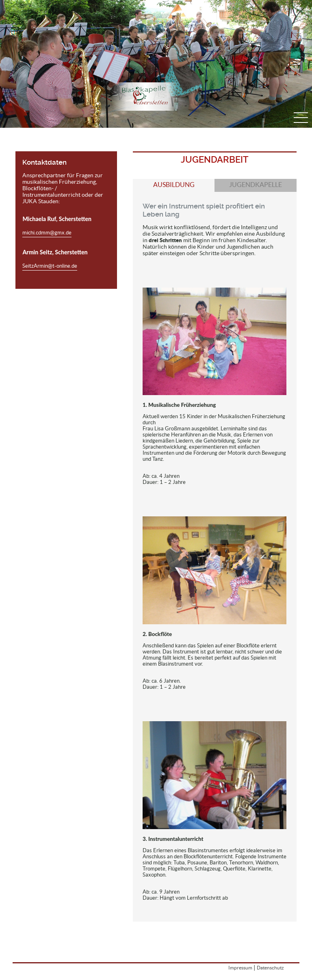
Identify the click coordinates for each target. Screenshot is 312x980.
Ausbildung (174, 185)
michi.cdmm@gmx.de (47, 233)
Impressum (240, 968)
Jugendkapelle (256, 185)
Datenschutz (270, 968)
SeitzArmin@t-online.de (50, 266)
